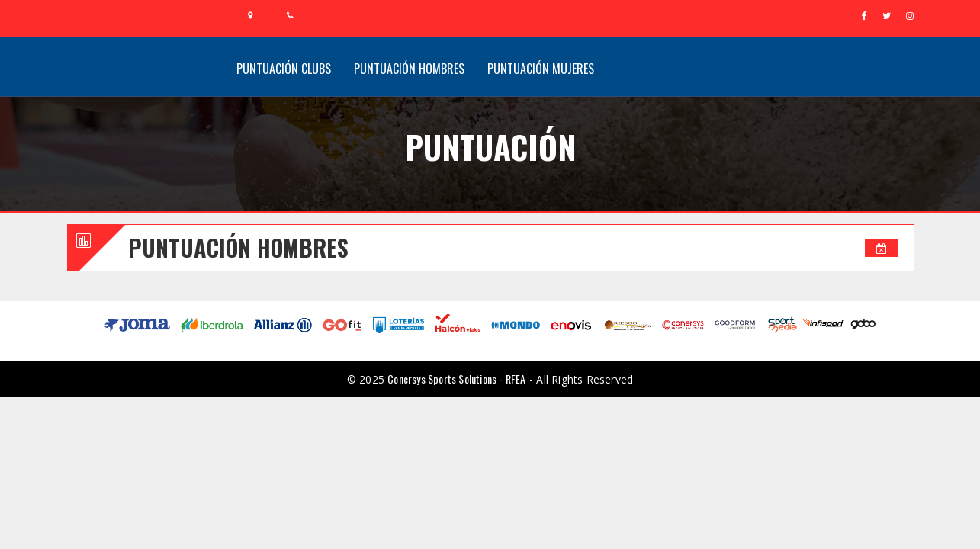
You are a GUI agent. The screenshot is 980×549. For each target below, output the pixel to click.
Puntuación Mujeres (541, 69)
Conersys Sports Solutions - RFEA (456, 379)
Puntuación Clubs (284, 69)
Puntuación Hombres (409, 69)
